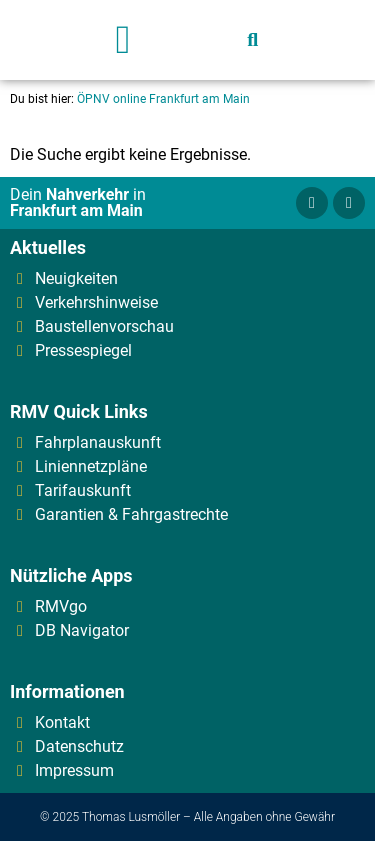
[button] (123, 40)
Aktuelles (48, 247)
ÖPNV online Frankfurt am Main (163, 99)
